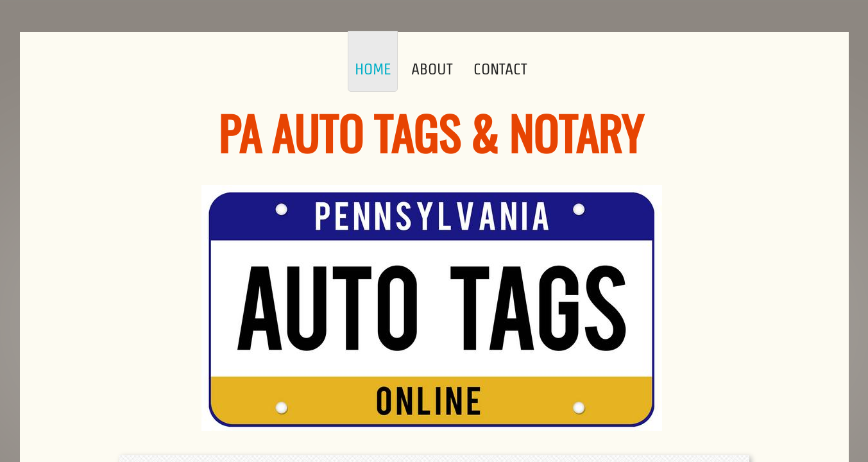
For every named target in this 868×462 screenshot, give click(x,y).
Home (373, 69)
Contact (500, 69)
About (432, 69)
